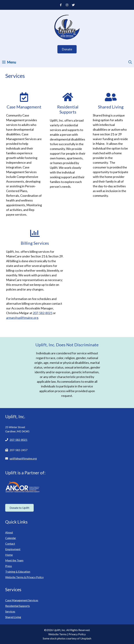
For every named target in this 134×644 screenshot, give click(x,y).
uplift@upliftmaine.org (23, 458)
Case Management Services (22, 600)
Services (10, 611)
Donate (67, 49)
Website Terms (57, 634)
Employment (13, 549)
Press (9, 566)
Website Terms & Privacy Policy (24, 577)
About (9, 532)
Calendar (11, 538)
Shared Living (111, 107)
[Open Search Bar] (130, 62)
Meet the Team (14, 560)
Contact (10, 544)
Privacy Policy (77, 634)
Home (9, 555)
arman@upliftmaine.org (22, 318)
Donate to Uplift (19, 508)
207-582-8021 (43, 313)
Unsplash (86, 638)
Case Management (24, 107)
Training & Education (18, 572)
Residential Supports (68, 109)
